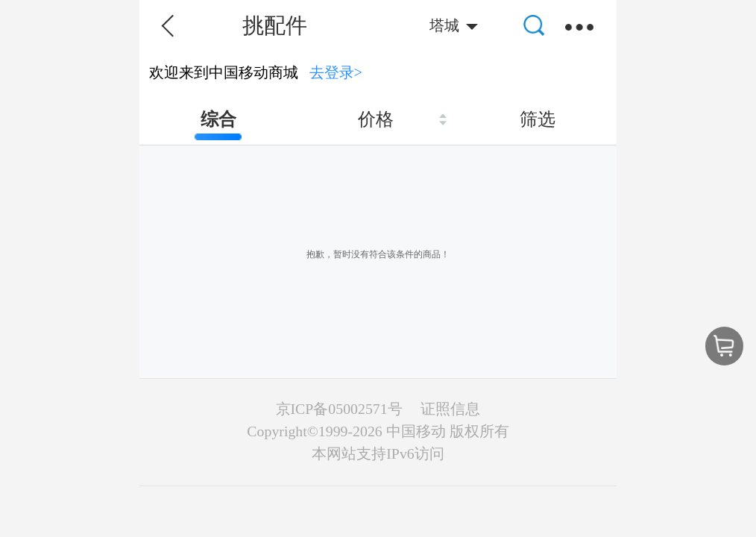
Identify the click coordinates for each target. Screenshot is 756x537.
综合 (218, 119)
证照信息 (450, 409)
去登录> (336, 72)
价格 (376, 119)
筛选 (538, 119)
